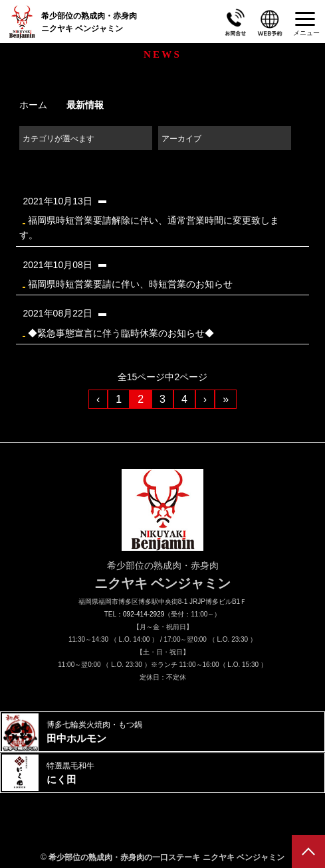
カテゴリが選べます (58, 139)
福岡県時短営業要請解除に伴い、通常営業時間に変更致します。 (156, 217)
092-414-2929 (144, 614)
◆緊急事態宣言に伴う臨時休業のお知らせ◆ (156, 322)
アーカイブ (181, 139)
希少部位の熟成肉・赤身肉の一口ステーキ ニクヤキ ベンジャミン (166, 857)
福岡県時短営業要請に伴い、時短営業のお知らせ (156, 273)
